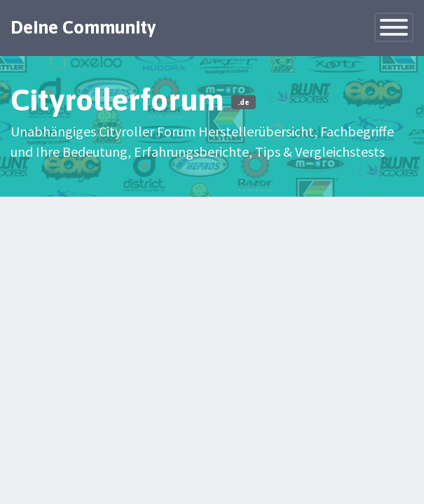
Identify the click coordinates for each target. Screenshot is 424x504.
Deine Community (83, 27)
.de (244, 102)
